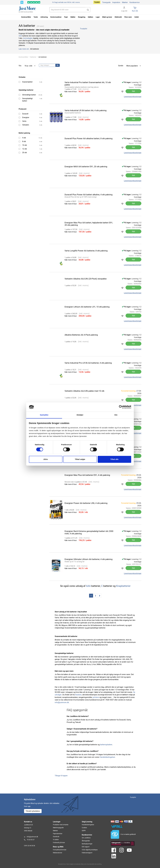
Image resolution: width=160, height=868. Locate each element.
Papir (66, 17)
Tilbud (97, 2)
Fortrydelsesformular (60, 850)
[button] (88, 10)
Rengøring (82, 17)
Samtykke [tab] (44, 415)
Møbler (73, 17)
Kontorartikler (23, 57)
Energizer (26, 117)
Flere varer (128, 17)
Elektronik (118, 17)
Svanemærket (27, 82)
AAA (20, 36)
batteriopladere (106, 745)
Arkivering (44, 17)
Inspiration (116, 2)
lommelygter (28, 38)
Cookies (84, 828)
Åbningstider (86, 841)
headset (78, 695)
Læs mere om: (24, 49)
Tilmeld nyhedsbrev (33, 811)
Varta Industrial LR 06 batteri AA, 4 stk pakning (86, 110)
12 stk (25, 149)
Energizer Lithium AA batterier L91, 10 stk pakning (87, 307)
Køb (134, 91)
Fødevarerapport (87, 853)
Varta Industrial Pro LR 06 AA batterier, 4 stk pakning (88, 363)
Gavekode (56, 837)
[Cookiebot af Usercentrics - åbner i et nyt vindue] (121, 407)
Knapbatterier (123, 586)
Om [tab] (116, 415)
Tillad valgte (80, 459)
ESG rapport (86, 847)
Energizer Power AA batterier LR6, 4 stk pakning (86, 503)
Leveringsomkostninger (133, 97)
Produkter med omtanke (61, 825)
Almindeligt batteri (29, 95)
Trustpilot (84, 29)
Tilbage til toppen (61, 776)
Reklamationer (58, 853)
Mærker (125, 2)
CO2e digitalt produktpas (90, 850)
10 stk (25, 145)
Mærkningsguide (58, 828)
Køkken (91, 17)
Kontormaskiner (56, 17)
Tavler (36, 17)
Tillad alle (114, 459)
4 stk (24, 138)
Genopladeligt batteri (27, 100)
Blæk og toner (107, 17)
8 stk (24, 141)
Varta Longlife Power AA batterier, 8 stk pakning (86, 251)
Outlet (137, 17)
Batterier (33, 57)
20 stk (25, 153)
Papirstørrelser (58, 834)
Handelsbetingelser (107, 757)
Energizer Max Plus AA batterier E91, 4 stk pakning (87, 475)
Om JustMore (86, 838)
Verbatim (26, 125)
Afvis (46, 459)
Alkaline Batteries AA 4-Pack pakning (81, 335)
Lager (98, 17)
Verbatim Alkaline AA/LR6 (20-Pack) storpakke (86, 279)
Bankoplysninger (87, 844)
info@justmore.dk (62, 702)
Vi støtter (56, 840)
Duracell (25, 114)
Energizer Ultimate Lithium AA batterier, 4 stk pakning (89, 559)
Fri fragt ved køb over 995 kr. (66, 2)
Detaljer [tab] (80, 415)
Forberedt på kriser (59, 843)
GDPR (84, 831)
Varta (24, 121)
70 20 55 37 (31, 840)
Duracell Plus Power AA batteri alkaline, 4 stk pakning (89, 195)
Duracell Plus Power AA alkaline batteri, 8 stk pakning (89, 138)
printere (96, 697)
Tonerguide (106, 2)
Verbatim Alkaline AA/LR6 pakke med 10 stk (84, 391)
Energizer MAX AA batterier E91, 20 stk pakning (86, 167)
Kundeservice (135, 2)
